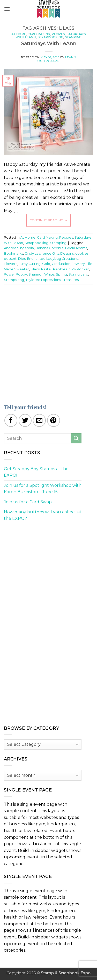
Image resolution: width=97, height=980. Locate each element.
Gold (46, 264)
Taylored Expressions (43, 280)
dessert (10, 259)
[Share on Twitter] (25, 420)
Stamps (10, 280)
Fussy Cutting (30, 264)
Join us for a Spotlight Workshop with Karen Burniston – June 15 (43, 489)
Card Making (39, 34)
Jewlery (78, 264)
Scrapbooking (50, 37)
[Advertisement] (48, 341)
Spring (61, 274)
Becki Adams (76, 248)
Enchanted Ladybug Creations (53, 259)
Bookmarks (13, 253)
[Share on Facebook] (11, 420)
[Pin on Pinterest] (54, 420)
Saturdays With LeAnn (49, 43)
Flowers (10, 264)
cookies (82, 253)
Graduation (61, 264)
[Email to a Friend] (39, 420)
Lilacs (35, 269)
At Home (19, 34)
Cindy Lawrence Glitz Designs (49, 253)
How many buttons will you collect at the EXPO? (43, 515)
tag (21, 280)
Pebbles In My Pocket (71, 269)
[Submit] (76, 438)
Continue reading (49, 220)
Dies (22, 259)
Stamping (73, 37)
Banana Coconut (50, 248)
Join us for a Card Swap (28, 502)
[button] (7, 9)
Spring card (78, 274)
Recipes (58, 34)
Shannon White (41, 274)
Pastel (46, 269)
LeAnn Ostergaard (57, 59)
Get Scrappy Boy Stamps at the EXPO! (36, 472)
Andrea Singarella (19, 248)
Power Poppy (15, 274)
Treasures (70, 280)
